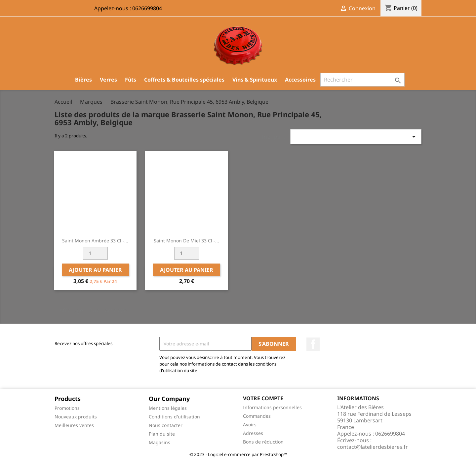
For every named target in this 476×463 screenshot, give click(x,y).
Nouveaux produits (76, 417)
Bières (83, 80)
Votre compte (263, 398)
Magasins (159, 442)
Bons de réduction (263, 442)
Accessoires (300, 80)
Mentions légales (168, 408)
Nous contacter (166, 425)
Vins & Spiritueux (255, 80)
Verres (108, 80)
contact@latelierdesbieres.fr (373, 447)
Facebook (313, 344)
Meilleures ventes (74, 425)
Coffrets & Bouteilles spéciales (184, 80)
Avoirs (250, 425)
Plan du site (162, 434)
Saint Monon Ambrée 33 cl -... (95, 241)
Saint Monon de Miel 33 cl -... (186, 241)
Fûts (131, 80)
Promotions (67, 408)
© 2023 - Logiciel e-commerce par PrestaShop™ (238, 454)
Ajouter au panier (95, 270)
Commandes (257, 416)
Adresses (253, 433)
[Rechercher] (362, 80)
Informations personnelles (272, 407)
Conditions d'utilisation (174, 417)
